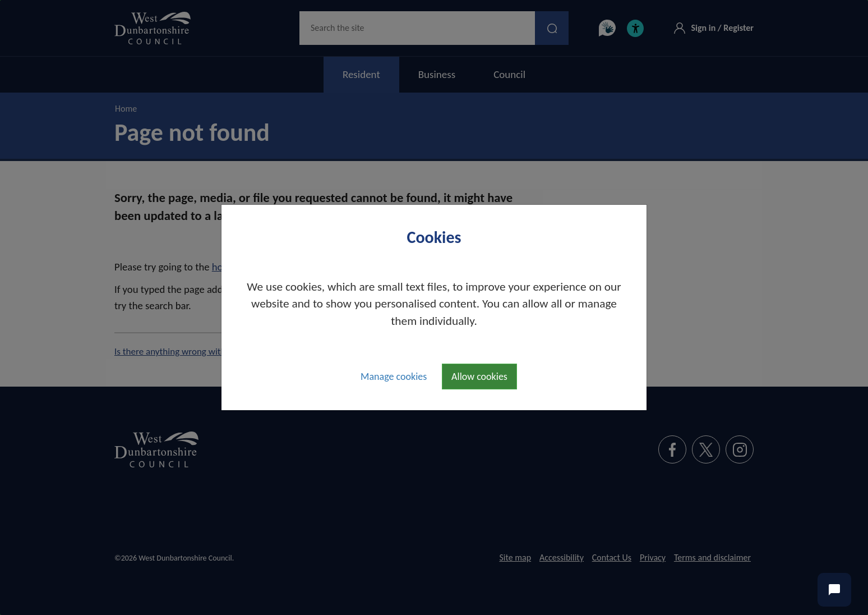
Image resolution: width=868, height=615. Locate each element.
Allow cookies (479, 377)
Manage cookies (394, 377)
